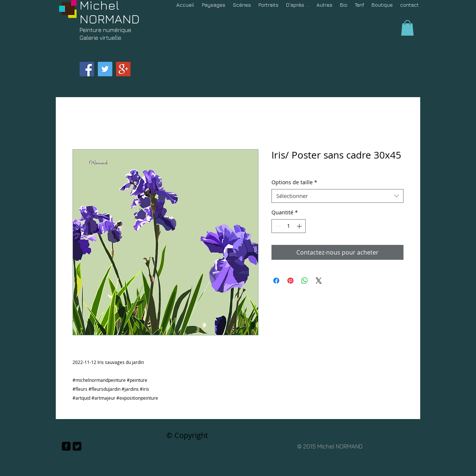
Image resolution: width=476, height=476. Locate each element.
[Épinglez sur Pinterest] (290, 281)
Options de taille (294, 182)
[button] (407, 28)
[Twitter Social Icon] (105, 69)
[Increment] (300, 226)
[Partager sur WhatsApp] (305, 281)
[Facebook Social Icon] (87, 69)
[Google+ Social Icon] (123, 69)
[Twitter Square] (77, 446)
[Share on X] (319, 281)
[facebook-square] (66, 446)
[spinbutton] (289, 226)
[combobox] (337, 196)
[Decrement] (277, 226)
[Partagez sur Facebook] (276, 281)
